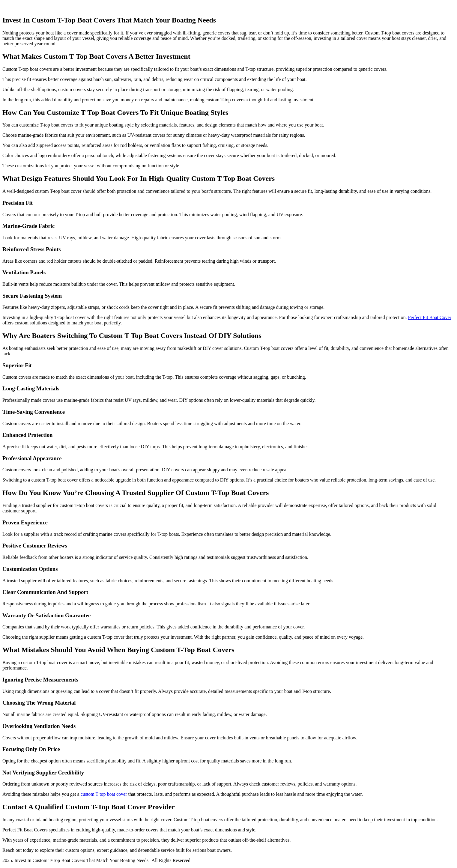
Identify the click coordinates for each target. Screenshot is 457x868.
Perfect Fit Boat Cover (430, 317)
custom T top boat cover (104, 794)
